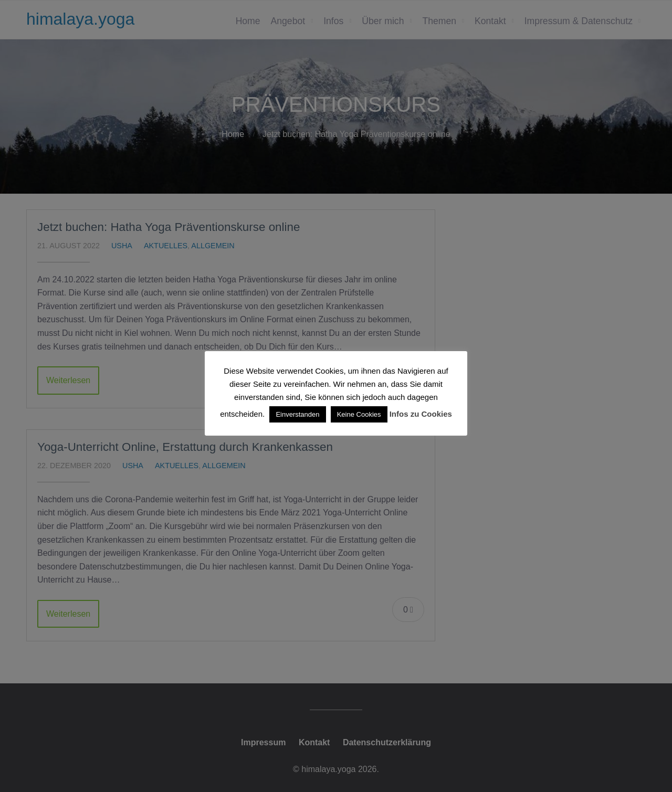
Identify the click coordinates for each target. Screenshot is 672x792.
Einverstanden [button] (297, 414)
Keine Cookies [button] (359, 414)
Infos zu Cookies (421, 414)
